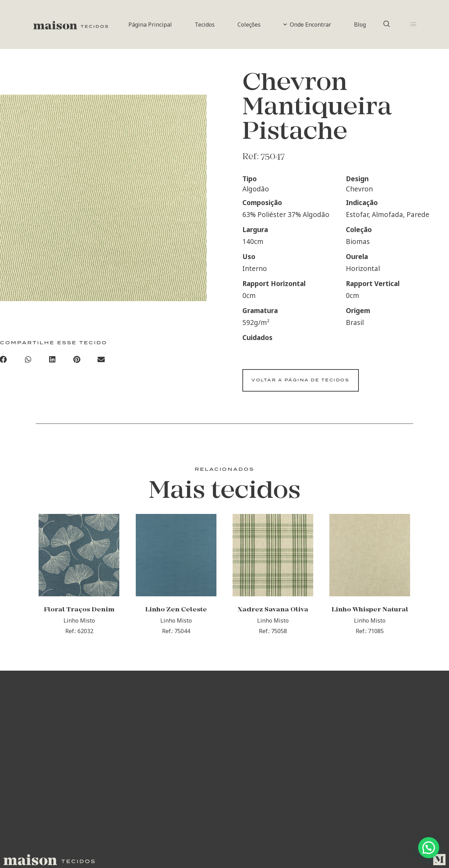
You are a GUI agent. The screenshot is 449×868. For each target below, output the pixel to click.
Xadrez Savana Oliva (273, 622)
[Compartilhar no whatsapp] (28, 361)
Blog (360, 25)
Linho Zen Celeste (176, 622)
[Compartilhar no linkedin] (53, 361)
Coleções (249, 25)
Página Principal (150, 25)
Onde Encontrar (307, 25)
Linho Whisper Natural (370, 622)
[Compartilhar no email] (101, 361)
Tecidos (205, 25)
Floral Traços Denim (79, 622)
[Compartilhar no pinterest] (77, 361)
